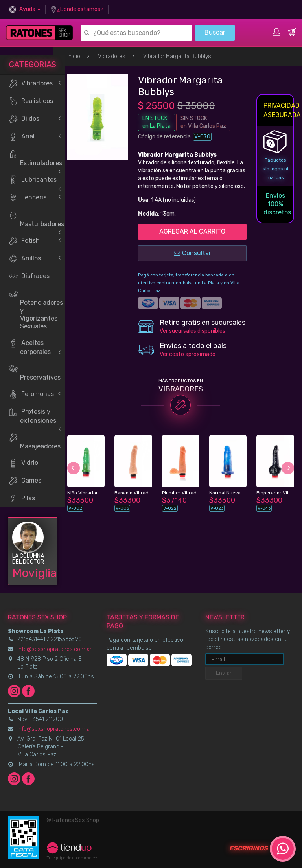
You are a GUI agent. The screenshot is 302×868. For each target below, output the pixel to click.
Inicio (74, 56)
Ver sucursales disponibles (192, 331)
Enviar (224, 673)
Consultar (192, 253)
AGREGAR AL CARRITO (192, 231)
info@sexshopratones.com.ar (54, 649)
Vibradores (112, 56)
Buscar (215, 32)
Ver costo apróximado (188, 354)
